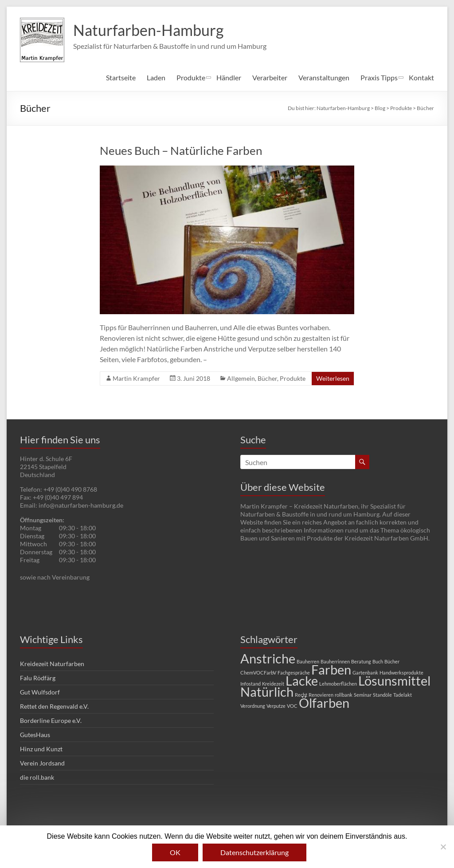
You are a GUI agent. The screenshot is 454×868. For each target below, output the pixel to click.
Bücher (267, 378)
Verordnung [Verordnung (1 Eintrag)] (253, 706)
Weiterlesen (333, 378)
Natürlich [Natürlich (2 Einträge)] (267, 692)
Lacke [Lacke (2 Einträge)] (302, 681)
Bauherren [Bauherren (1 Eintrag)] (308, 661)
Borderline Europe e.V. (51, 720)
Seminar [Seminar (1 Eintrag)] (363, 695)
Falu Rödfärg (38, 678)
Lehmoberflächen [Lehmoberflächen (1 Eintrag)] (338, 684)
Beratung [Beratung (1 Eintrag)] (361, 661)
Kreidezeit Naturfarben (52, 664)
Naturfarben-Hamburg (152, 30)
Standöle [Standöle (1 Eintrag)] (382, 695)
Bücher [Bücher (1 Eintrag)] (392, 661)
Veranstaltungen (324, 77)
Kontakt (421, 77)
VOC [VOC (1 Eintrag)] (292, 706)
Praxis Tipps (379, 77)
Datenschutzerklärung (254, 852)
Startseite (121, 77)
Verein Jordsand (42, 763)
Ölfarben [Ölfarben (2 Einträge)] (324, 703)
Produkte (191, 77)
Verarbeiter (270, 77)
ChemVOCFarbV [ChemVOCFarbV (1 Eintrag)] (258, 673)
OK (175, 852)
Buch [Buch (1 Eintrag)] (378, 661)
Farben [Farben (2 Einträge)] (331, 669)
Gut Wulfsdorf (40, 692)
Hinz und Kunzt (41, 749)
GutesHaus (35, 735)
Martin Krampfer (136, 378)
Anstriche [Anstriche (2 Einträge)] (268, 658)
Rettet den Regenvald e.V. (54, 706)
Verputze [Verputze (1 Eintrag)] (276, 706)
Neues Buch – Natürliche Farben (181, 150)
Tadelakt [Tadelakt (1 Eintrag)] (403, 695)
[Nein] (443, 847)
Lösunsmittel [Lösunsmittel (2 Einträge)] (394, 681)
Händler (229, 77)
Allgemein (241, 378)
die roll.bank (37, 777)
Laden (156, 77)
